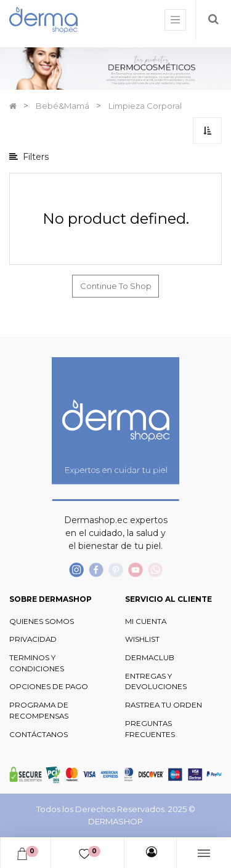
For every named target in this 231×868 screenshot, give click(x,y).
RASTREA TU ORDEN (164, 705)
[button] (207, 131)
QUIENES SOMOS (42, 621)
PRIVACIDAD (33, 639)
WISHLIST (142, 639)
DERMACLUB (150, 658)
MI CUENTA (146, 621)
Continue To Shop (116, 286)
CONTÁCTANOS (38, 735)
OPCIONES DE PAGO (49, 687)
